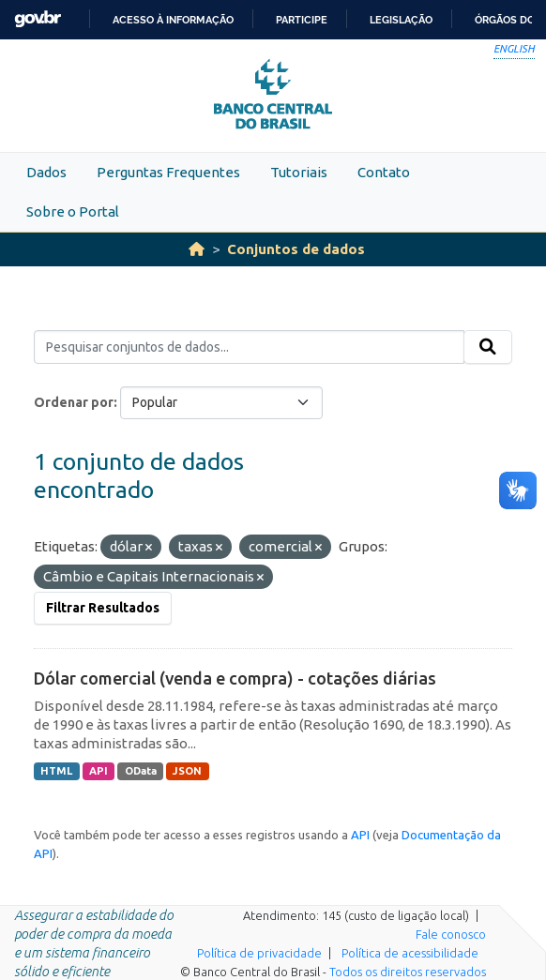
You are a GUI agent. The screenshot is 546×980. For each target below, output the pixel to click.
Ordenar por (74, 402)
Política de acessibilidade (410, 953)
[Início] (197, 249)
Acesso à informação (173, 20)
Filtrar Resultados (103, 608)
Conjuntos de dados (296, 249)
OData (141, 771)
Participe (302, 20)
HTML (56, 771)
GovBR (38, 19)
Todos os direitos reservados (408, 972)
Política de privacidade (259, 953)
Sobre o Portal (73, 211)
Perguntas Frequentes (168, 172)
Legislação (401, 20)
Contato (384, 172)
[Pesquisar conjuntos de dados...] (249, 347)
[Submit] (488, 347)
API (99, 771)
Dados (46, 172)
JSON (187, 771)
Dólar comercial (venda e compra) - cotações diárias (235, 678)
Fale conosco (451, 934)
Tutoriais (299, 172)
